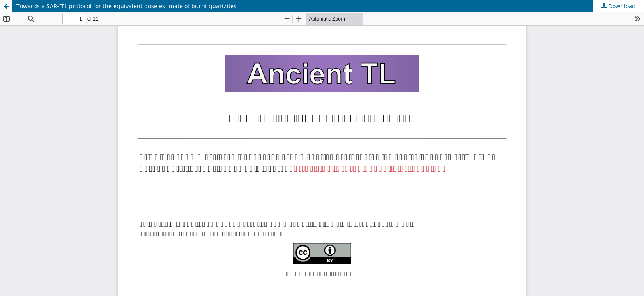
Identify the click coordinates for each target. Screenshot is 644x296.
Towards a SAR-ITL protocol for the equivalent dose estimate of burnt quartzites (126, 6)
